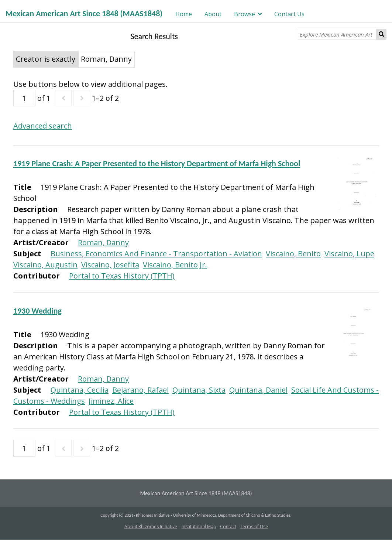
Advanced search (43, 126)
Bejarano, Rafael (140, 390)
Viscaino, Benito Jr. (175, 265)
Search (381, 34)
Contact (228, 527)
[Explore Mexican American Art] (337, 34)
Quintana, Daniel (258, 390)
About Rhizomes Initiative (151, 527)
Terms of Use (254, 527)
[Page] (24, 98)
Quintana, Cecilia (80, 390)
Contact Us (289, 14)
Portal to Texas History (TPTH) (122, 276)
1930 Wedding (37, 311)
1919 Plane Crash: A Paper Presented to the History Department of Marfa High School (157, 163)
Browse (245, 14)
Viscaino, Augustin (45, 265)
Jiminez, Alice (111, 401)
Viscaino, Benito (293, 254)
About (213, 14)
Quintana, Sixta (199, 390)
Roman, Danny (103, 242)
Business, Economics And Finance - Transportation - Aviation (156, 254)
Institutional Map (199, 527)
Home (184, 14)
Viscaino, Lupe (349, 254)
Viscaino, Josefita (110, 265)
